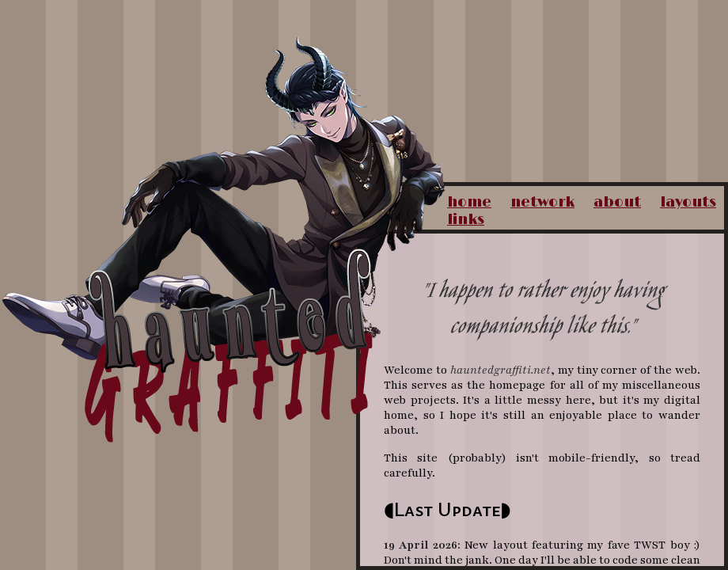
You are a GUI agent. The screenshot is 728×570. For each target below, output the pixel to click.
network (542, 203)
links (466, 220)
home (469, 203)
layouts (688, 203)
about (617, 203)
